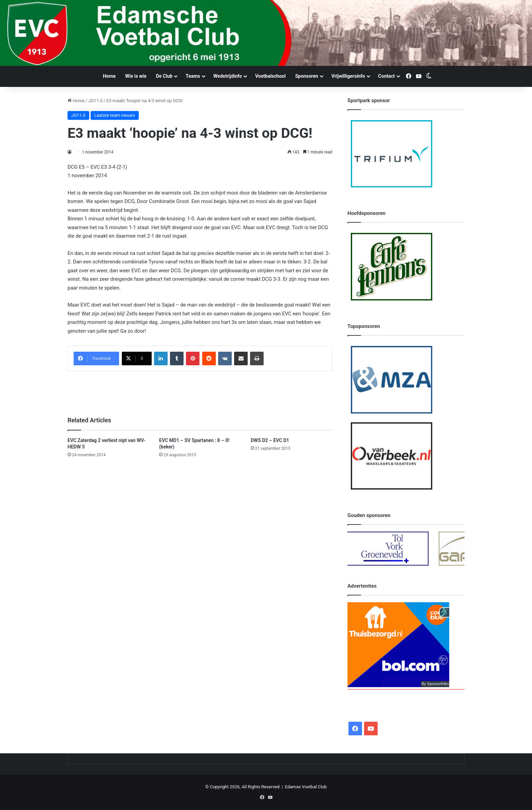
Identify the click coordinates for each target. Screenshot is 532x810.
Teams (193, 76)
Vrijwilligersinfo (348, 76)
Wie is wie (136, 76)
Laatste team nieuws (115, 115)
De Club (164, 76)
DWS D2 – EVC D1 (270, 440)
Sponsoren (307, 76)
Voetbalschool (270, 76)
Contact (387, 76)
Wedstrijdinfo (228, 76)
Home (109, 76)
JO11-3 (96, 101)
